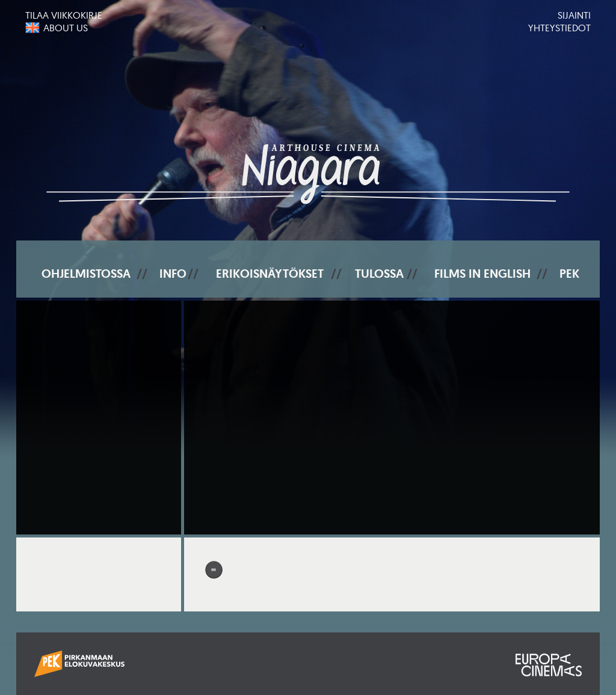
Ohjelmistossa (86, 274)
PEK (569, 274)
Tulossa (379, 274)
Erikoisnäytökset (270, 274)
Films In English (482, 274)
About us (66, 28)
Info (173, 274)
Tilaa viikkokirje (64, 15)
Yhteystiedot (559, 28)
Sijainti (574, 15)
